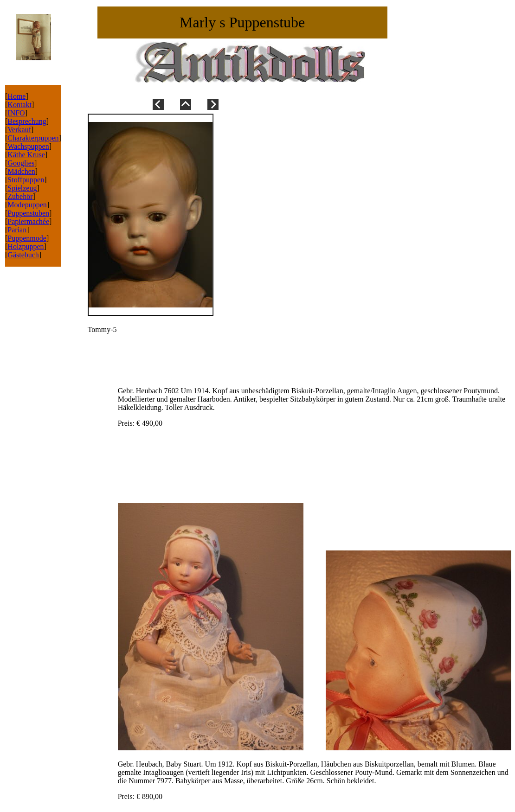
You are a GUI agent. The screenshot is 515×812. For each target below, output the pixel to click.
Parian (17, 230)
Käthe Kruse (26, 155)
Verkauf (19, 130)
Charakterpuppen (33, 138)
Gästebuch (23, 255)
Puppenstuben (28, 213)
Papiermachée (28, 221)
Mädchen (21, 171)
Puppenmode (27, 238)
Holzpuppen (26, 246)
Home (16, 96)
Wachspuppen (28, 146)
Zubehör (20, 196)
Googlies (21, 163)
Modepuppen (27, 205)
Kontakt (19, 105)
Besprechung (27, 121)
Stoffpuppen (26, 180)
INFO (16, 113)
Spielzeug (22, 188)
